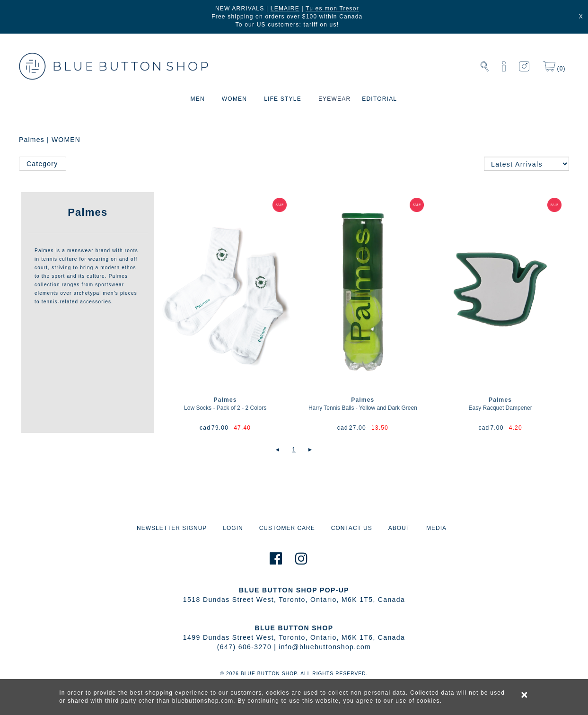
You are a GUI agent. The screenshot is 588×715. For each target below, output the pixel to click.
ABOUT (399, 528)
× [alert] (525, 695)
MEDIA (436, 528)
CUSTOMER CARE (287, 528)
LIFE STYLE (283, 99)
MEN (198, 99)
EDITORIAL (379, 99)
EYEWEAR (334, 99)
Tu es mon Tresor (332, 9)
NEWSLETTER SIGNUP (172, 528)
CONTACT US (352, 528)
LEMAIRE (285, 9)
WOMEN (234, 99)
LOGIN (233, 528)
